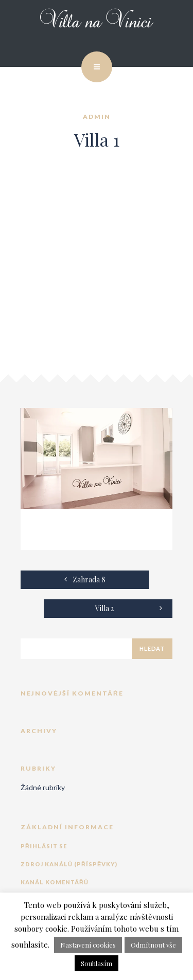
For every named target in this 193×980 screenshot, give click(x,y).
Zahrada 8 (85, 580)
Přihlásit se (44, 846)
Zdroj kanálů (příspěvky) (69, 864)
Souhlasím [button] (97, 963)
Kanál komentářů (55, 882)
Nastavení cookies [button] (88, 945)
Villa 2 (129, 608)
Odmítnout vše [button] (153, 945)
